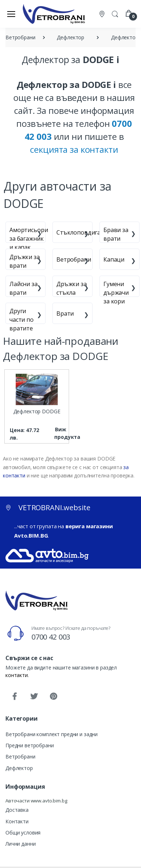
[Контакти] (103, 14)
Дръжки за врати (25, 261)
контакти (17, 675)
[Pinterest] (54, 696)
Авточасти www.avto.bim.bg (36, 801)
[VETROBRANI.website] (54, 14)
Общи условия (23, 833)
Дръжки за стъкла (72, 288)
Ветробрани (74, 259)
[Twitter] (34, 696)
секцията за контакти (74, 149)
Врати (65, 313)
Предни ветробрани (30, 745)
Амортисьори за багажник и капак (29, 239)
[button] (115, 13)
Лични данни (20, 844)
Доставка (17, 810)
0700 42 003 (51, 637)
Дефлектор (19, 768)
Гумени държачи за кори (116, 293)
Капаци (114, 259)
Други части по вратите (22, 320)
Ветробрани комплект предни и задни (52, 734)
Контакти (17, 821)
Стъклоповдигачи (82, 232)
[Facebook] (14, 696)
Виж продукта (61, 433)
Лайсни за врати (23, 288)
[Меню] (11, 14)
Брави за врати (116, 234)
